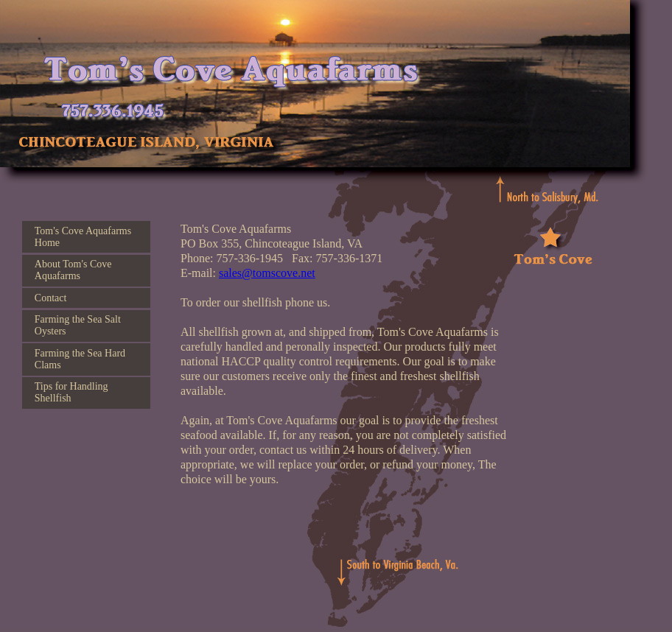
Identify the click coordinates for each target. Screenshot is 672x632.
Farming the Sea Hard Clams (80, 359)
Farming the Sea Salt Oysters (78, 325)
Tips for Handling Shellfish (71, 392)
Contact (51, 298)
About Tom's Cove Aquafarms (73, 270)
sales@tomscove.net (267, 273)
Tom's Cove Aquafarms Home (83, 237)
